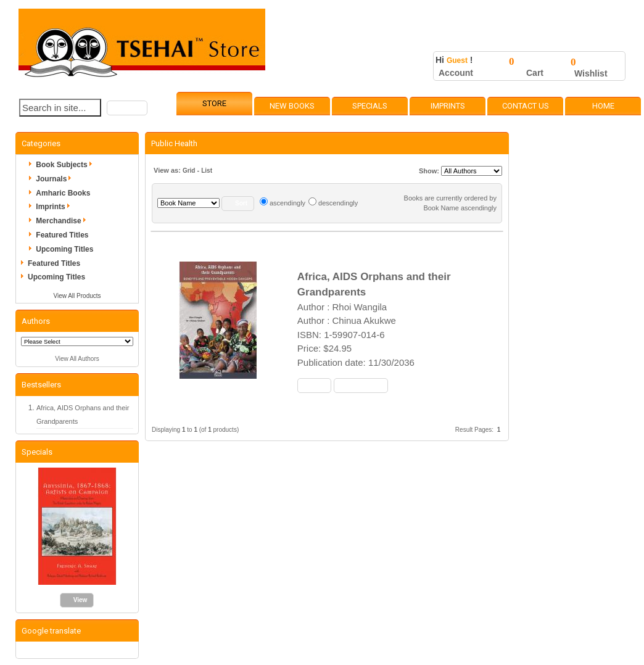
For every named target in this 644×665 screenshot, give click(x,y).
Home (603, 106)
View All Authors (77, 359)
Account (456, 73)
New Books (292, 106)
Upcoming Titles (64, 249)
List (207, 171)
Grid (189, 171)
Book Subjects (66, 165)
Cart (535, 73)
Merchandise (63, 221)
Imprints (448, 106)
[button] (127, 108)
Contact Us (526, 106)
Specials (370, 106)
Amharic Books (63, 193)
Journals (56, 179)
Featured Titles (62, 235)
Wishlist (591, 73)
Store (214, 103)
